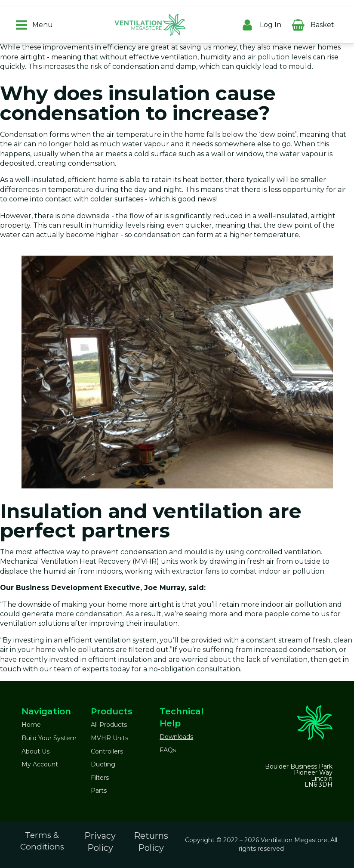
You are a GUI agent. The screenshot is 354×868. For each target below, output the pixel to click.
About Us (35, 751)
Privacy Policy (100, 842)
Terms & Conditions (42, 841)
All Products (109, 725)
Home (31, 725)
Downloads (176, 737)
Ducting (103, 764)
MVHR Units (109, 738)
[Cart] (343, 23)
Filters (100, 778)
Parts (99, 791)
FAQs (168, 750)
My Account (40, 764)
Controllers (107, 751)
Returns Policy (151, 842)
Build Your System (49, 738)
